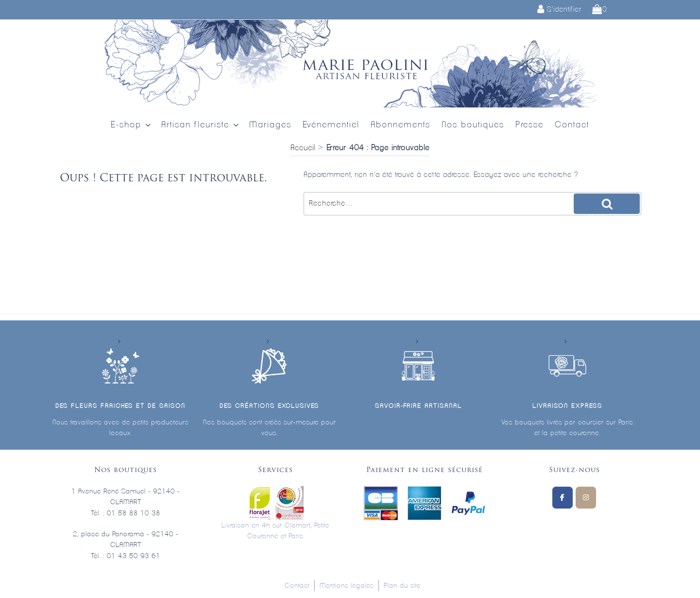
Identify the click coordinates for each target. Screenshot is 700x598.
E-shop (132, 125)
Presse (529, 125)
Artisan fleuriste (201, 125)
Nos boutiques (473, 125)
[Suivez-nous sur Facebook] (563, 498)
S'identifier (559, 9)
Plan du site (402, 586)
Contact (572, 125)
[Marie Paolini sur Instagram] (586, 498)
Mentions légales (347, 586)
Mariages (270, 125)
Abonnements (401, 125)
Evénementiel (331, 125)
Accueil (303, 148)
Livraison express (567, 406)
